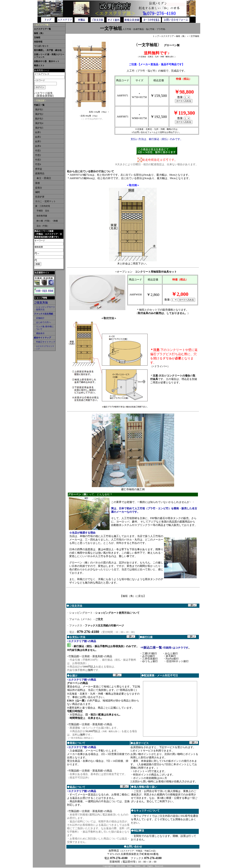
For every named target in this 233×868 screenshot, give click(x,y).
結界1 (38, 132)
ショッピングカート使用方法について (117, 613)
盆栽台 (39, 188)
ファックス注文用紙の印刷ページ (104, 626)
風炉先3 (39, 119)
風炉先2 (39, 114)
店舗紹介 (40, 318)
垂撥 (38, 183)
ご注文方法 (41, 303)
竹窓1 (38, 151)
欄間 (38, 192)
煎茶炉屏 (40, 197)
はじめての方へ (43, 322)
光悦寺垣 (38, 42)
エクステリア (167, 36)
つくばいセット (41, 46)
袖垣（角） (39, 33)
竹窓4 (38, 164)
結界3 (38, 142)
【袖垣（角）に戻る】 (133, 596)
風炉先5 (39, 128)
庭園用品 (40, 173)
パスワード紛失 (44, 93)
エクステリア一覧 (42, 29)
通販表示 (40, 333)
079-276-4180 (88, 632)
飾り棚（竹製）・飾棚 (47, 221)
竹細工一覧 (39, 105)
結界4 (38, 146)
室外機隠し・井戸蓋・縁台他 (48, 50)
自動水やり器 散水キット (47, 61)
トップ (156, 36)
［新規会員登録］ (45, 96)
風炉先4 (39, 123)
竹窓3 (38, 160)
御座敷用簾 (42, 216)
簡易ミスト (39, 66)
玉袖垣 (37, 38)
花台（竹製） (43, 226)
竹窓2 (38, 155)
